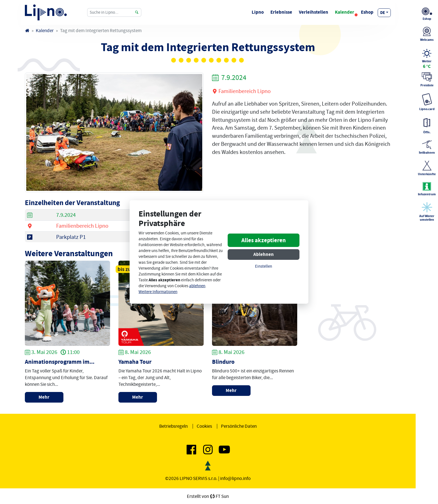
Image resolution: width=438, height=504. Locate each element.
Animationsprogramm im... (60, 362)
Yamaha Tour (135, 362)
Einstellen (264, 266)
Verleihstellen (314, 12)
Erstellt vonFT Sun (208, 496)
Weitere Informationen (158, 292)
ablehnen (197, 286)
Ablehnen (264, 254)
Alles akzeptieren (264, 240)
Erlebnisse (281, 12)
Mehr (44, 397)
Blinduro (223, 362)
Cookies (204, 426)
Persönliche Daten (239, 426)
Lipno (258, 12)
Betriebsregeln (173, 426)
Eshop (367, 12)
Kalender (345, 12)
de (383, 13)
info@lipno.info (235, 478)
